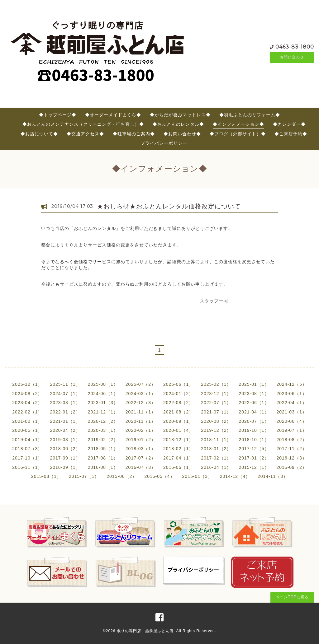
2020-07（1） (254, 421)
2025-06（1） (178, 384)
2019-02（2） (103, 440)
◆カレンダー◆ (289, 124)
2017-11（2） (292, 449)
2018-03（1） (141, 449)
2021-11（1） (141, 412)
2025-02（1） (216, 384)
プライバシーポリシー (164, 143)
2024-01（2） (178, 394)
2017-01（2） (254, 458)
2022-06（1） (254, 403)
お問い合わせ (292, 58)
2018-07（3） (27, 449)
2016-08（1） (103, 467)
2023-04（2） (27, 403)
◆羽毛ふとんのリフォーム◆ (250, 115)
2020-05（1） (27, 430)
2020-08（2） (216, 421)
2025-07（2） (141, 384)
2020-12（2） (103, 421)
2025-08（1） (103, 384)
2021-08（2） (178, 412)
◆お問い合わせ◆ (182, 134)
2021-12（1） (103, 412)
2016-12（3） (292, 458)
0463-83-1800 (295, 47)
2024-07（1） (65, 394)
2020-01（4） (178, 430)
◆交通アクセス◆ (85, 134)
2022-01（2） (65, 412)
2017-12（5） (254, 449)
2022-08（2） (178, 403)
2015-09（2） (292, 467)
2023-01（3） (103, 403)
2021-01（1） (65, 421)
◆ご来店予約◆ (291, 134)
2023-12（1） (216, 394)
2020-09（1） (178, 421)
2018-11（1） (216, 440)
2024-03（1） (141, 394)
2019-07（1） (292, 430)
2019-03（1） (65, 440)
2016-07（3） (141, 467)
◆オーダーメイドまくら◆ (113, 115)
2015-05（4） (159, 476)
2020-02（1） (141, 430)
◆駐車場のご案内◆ (134, 134)
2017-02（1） (216, 458)
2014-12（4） (235, 476)
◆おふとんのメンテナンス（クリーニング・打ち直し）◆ (83, 124)
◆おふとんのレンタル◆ (178, 124)
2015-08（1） (46, 476)
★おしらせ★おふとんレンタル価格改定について (169, 206)
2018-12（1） (178, 440)
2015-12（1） (254, 467)
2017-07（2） (141, 458)
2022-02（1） (27, 412)
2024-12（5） (292, 384)
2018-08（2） (292, 440)
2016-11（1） (27, 467)
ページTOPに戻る (292, 597)
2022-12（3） (141, 403)
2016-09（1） (65, 467)
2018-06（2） (65, 449)
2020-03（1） (103, 430)
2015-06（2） (122, 476)
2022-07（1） (216, 403)
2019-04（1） (27, 440)
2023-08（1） (254, 394)
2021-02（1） (27, 421)
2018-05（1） (103, 449)
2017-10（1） (27, 458)
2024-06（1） (103, 394)
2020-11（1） (141, 421)
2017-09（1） (65, 458)
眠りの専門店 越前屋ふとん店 (145, 631)
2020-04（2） (65, 430)
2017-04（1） (178, 458)
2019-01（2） (141, 440)
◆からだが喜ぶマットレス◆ (180, 115)
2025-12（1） (27, 384)
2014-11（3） (273, 476)
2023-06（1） (292, 394)
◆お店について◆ (39, 134)
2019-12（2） (216, 430)
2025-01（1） (254, 384)
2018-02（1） (178, 449)
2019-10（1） (254, 430)
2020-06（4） (292, 421)
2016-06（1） (178, 467)
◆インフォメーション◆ (238, 124)
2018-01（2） (216, 449)
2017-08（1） (103, 458)
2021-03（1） (292, 412)
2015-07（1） (84, 476)
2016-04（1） (216, 467)
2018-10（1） (254, 440)
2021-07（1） (216, 412)
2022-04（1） (292, 403)
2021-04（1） (254, 412)
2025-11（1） (65, 384)
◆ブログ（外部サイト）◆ (238, 134)
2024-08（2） (27, 394)
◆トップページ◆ (58, 115)
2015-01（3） (197, 476)
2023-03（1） (65, 403)
